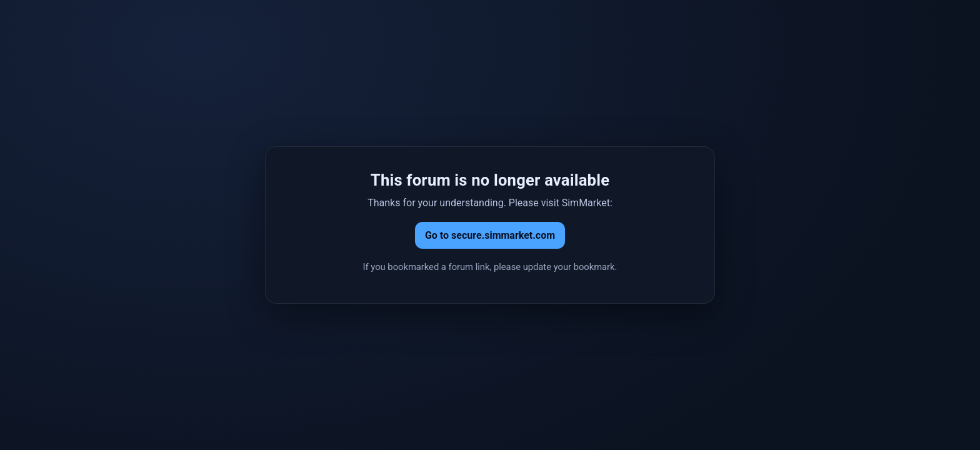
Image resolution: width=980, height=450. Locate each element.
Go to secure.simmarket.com (490, 235)
